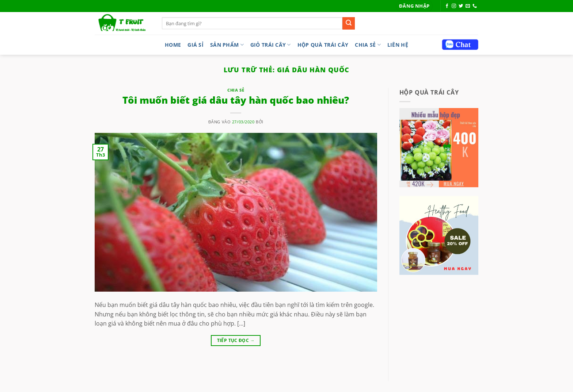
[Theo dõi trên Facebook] (447, 6)
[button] (414, 6)
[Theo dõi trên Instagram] (454, 6)
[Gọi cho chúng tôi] (475, 6)
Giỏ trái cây (271, 45)
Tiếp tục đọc (236, 340)
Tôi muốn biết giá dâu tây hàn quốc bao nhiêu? (236, 100)
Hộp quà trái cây (323, 45)
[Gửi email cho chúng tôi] (468, 6)
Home (173, 45)
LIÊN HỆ (398, 45)
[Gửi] (349, 23)
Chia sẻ (368, 45)
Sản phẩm (227, 45)
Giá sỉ (196, 45)
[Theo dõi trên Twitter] (461, 6)
